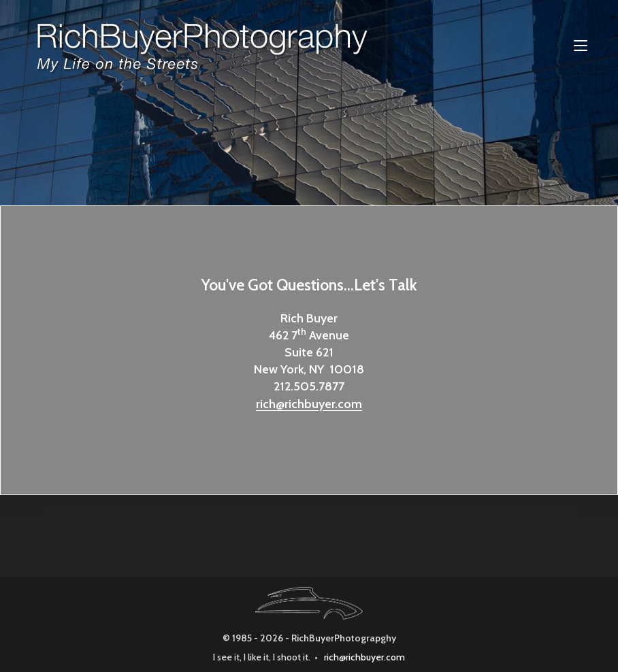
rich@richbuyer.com (309, 404)
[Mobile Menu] (581, 46)
